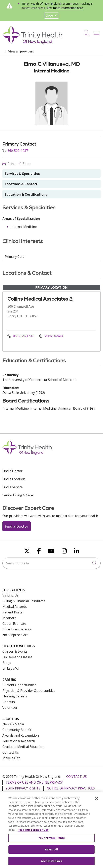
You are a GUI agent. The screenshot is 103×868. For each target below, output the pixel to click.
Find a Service (13, 487)
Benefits (9, 702)
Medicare (9, 618)
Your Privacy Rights (23, 788)
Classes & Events (15, 651)
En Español (11, 668)
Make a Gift (11, 758)
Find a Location (14, 479)
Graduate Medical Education (23, 747)
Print (9, 164)
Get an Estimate (14, 624)
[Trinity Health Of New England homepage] (32, 43)
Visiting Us (10, 595)
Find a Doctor (12, 471)
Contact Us (11, 752)
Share (25, 164)
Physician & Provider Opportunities (29, 691)
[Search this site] (51, 563)
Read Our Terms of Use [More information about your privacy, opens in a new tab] (33, 832)
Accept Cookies (51, 863)
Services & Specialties (22, 174)
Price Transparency (17, 629)
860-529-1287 (15, 151)
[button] (97, 31)
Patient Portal (13, 612)
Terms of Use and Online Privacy (34, 782)
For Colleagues (78, 794)
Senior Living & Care (18, 495)
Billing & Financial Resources (24, 601)
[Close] (97, 801)
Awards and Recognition (21, 735)
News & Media (13, 724)
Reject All (51, 852)
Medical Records (15, 607)
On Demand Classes (17, 657)
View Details (51, 336)
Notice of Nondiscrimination (32, 794)
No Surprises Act (15, 635)
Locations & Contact (21, 184)
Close (51, 15)
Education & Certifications (26, 194)
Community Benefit (17, 730)
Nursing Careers (15, 696)
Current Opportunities (19, 685)
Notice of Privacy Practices (71, 788)
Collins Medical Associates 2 (40, 299)
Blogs (7, 663)
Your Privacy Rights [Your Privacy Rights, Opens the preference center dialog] (51, 840)
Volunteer (10, 708)
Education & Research (19, 741)
